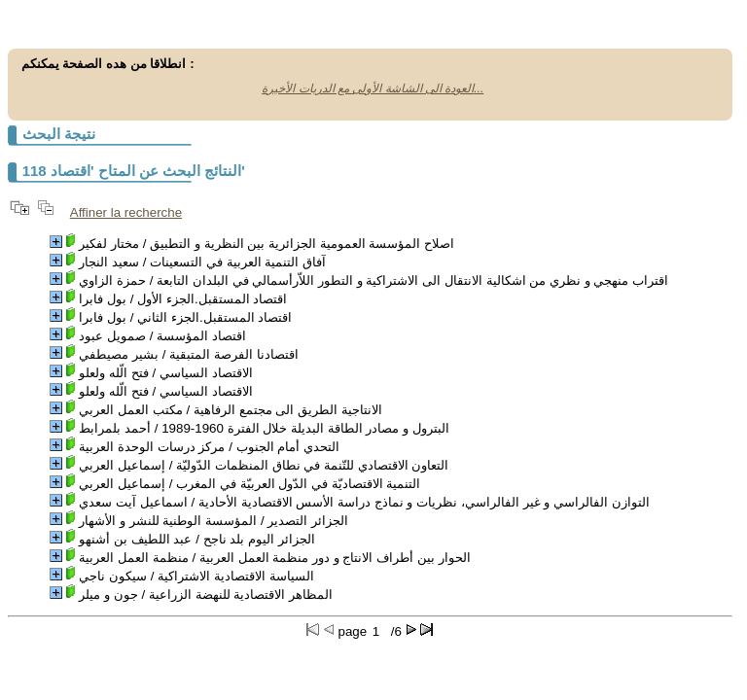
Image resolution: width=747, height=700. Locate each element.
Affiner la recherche (126, 212)
